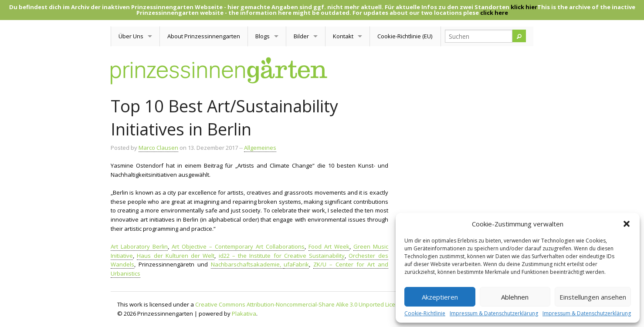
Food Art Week (329, 246)
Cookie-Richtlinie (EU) (405, 36)
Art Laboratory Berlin (139, 246)
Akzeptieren (440, 297)
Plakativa (244, 314)
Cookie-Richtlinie (425, 314)
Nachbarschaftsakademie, (247, 264)
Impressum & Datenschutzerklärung (494, 314)
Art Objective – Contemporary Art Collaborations (238, 246)
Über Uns (131, 36)
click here (494, 13)
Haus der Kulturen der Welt (176, 256)
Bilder (301, 36)
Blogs (263, 36)
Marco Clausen (158, 148)
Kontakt (343, 36)
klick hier (524, 7)
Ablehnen (515, 297)
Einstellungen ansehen (593, 297)
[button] (627, 224)
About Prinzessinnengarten (204, 36)
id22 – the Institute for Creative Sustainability (282, 256)
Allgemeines (260, 148)
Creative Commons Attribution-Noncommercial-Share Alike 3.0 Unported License (300, 304)
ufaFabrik (296, 264)
